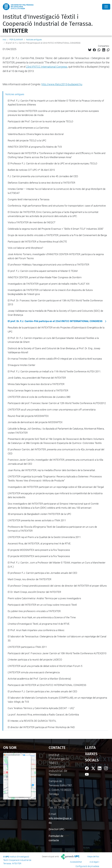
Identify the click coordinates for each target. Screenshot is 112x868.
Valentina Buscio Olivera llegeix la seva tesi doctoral (36, 134)
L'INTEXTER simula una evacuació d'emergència (34, 672)
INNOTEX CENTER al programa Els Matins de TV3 (35, 147)
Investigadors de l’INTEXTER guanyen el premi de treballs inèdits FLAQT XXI (49, 284)
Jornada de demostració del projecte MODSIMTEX (35, 422)
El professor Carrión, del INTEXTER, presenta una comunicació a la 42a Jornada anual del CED (56, 451)
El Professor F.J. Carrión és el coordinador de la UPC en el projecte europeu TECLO (52, 163)
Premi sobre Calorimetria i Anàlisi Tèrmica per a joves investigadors (44, 598)
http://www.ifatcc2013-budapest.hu (62, 84)
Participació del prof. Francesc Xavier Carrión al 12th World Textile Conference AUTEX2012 (57, 403)
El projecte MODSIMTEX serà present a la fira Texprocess (39, 550)
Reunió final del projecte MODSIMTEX (28, 416)
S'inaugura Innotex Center (22, 365)
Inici (4, 40)
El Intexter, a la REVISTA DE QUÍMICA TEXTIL (32, 721)
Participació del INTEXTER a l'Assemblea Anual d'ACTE (37, 242)
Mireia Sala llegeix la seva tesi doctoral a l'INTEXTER (36, 384)
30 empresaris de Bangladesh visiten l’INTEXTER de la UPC (39, 514)
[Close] (106, 7)
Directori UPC (56, 829)
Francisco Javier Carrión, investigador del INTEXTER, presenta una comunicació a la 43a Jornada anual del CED (55, 462)
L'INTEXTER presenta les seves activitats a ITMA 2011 (37, 520)
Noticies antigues (34, 40)
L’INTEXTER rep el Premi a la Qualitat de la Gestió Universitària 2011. (44, 537)
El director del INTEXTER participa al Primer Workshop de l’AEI (41, 727)
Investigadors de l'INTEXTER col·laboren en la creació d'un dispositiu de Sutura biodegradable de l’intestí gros (50, 292)
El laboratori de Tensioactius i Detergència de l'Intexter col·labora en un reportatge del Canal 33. (57, 638)
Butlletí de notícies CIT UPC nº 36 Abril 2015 (31, 170)
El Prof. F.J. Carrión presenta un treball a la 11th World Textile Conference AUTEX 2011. (54, 371)
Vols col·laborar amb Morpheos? (25, 248)
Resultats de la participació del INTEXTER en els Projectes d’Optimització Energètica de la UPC (56, 330)
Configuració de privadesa (87, 866)
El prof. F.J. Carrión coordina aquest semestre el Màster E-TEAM (43, 271)
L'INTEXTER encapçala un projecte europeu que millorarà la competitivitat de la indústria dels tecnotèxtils (55, 495)
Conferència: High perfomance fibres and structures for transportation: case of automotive (57, 206)
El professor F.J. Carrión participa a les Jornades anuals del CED (42, 573)
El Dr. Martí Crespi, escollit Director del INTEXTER (34, 592)
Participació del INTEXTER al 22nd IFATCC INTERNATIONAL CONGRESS (47, 685)
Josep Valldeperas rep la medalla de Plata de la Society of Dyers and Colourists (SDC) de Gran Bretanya (55, 313)
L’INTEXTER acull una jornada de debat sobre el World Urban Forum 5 (45, 666)
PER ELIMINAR (16, 40)
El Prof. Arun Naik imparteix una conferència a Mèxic (36, 630)
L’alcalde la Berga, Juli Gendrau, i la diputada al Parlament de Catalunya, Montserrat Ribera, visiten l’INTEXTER (56, 431)
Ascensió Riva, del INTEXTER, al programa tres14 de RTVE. (39, 544)
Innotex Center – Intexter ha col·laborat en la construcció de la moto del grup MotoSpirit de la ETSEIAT (57, 191)
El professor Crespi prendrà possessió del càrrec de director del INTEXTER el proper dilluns (57, 586)
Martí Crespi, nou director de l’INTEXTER (30, 579)
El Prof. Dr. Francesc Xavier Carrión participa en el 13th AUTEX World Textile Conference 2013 (55, 303)
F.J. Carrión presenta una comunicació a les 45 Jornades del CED (43, 176)
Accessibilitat (76, 862)
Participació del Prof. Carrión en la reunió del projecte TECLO (40, 121)
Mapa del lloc (93, 857)
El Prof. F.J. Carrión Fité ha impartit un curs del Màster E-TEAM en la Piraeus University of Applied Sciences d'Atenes (56, 103)
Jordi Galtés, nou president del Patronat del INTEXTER (37, 378)
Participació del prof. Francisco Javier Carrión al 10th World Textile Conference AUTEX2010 (57, 653)
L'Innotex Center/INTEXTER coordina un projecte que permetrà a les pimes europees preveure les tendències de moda (53, 113)
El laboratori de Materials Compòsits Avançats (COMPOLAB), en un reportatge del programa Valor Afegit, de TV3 (57, 700)
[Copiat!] (108, 50)
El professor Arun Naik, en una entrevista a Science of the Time (42, 617)
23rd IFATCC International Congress (47, 67)
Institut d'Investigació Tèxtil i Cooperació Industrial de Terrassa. (48, 24)
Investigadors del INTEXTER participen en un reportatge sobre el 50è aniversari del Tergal (56, 487)
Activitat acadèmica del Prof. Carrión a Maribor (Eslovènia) (39, 679)
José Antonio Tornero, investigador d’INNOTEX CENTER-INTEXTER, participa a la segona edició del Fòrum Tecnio (56, 256)
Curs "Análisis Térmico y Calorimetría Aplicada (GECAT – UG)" (41, 708)
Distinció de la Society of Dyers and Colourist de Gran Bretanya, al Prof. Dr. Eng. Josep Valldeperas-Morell (54, 350)
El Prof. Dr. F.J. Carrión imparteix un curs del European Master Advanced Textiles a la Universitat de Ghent (53, 340)
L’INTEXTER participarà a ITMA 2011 (27, 647)
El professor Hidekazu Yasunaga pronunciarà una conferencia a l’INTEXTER (48, 265)
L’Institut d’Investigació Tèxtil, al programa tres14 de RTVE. (39, 624)
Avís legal (94, 862)
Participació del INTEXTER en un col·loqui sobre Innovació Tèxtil (42, 605)
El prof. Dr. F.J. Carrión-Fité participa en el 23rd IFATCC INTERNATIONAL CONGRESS (55, 321)
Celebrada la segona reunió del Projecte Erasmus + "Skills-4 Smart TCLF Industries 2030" (56, 229)
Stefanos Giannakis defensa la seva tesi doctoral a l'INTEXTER (41, 183)
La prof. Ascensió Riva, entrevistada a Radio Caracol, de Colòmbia (43, 715)
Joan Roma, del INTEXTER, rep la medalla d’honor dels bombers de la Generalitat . (52, 470)
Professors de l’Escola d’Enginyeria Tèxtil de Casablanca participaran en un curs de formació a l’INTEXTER (52, 529)
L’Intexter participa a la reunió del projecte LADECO (35, 660)
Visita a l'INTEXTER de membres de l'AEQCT (32, 222)
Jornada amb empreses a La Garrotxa (28, 128)
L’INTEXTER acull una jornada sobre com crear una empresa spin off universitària (52, 410)
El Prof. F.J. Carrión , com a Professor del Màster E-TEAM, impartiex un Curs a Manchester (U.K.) (57, 565)
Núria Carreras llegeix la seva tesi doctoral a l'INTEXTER (38, 391)
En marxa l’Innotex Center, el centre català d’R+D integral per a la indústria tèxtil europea (55, 359)
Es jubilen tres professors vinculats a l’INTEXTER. (34, 611)
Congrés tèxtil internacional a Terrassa (29, 199)
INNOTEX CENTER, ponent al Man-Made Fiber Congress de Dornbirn (45, 277)
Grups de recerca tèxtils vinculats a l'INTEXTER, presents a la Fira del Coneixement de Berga (57, 235)
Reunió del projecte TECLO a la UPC (27, 140)
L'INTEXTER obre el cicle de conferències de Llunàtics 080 (39, 397)
